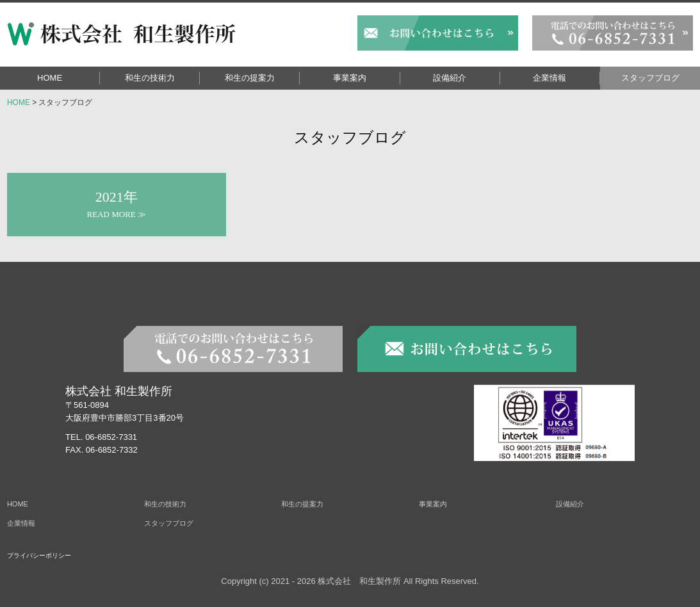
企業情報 (549, 78)
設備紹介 (450, 78)
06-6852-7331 (111, 437)
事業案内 (350, 78)
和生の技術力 (150, 78)
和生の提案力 (250, 78)
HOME (50, 78)
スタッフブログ (650, 78)
